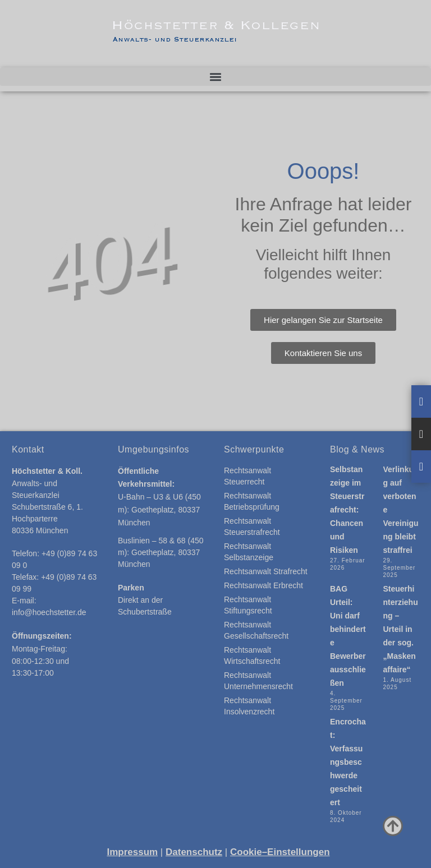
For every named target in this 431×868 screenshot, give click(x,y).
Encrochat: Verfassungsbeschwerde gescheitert (348, 762)
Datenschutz (194, 852)
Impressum (132, 852)
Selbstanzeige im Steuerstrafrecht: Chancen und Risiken (347, 510)
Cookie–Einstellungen (280, 852)
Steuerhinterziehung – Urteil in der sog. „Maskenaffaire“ (401, 629)
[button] (215, 77)
